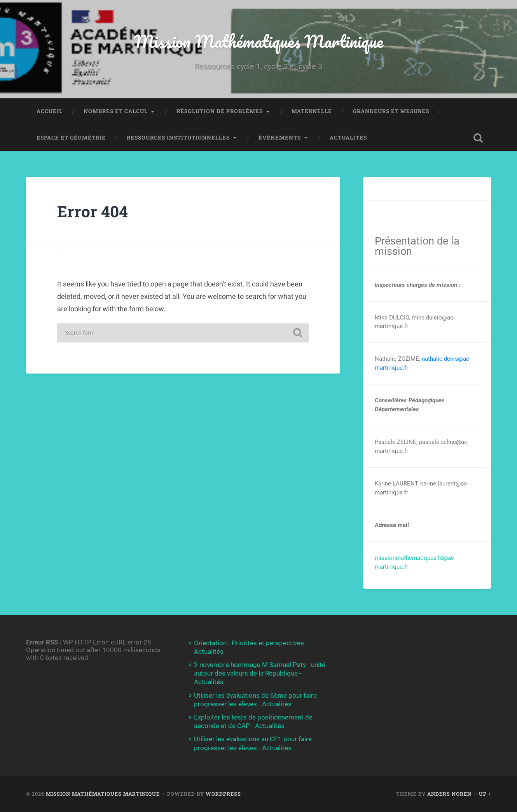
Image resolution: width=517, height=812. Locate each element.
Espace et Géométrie (71, 138)
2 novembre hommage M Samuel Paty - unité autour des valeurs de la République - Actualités (260, 673)
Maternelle (312, 111)
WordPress (223, 794)
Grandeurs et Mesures (391, 111)
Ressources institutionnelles (178, 138)
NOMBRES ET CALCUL (116, 111)
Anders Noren (449, 794)
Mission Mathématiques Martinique (259, 41)
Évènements (280, 138)
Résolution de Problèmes (220, 111)
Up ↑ (485, 794)
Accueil (50, 111)
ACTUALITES (348, 138)
